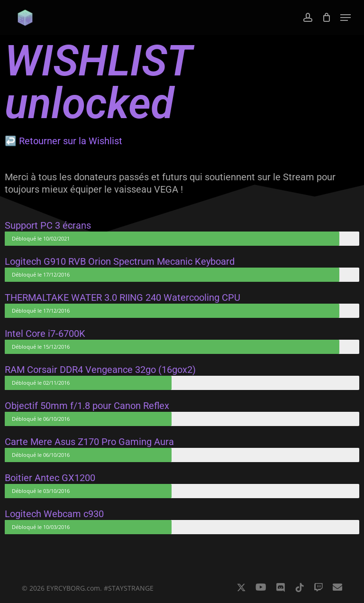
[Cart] (326, 18)
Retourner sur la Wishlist (71, 141)
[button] (346, 18)
